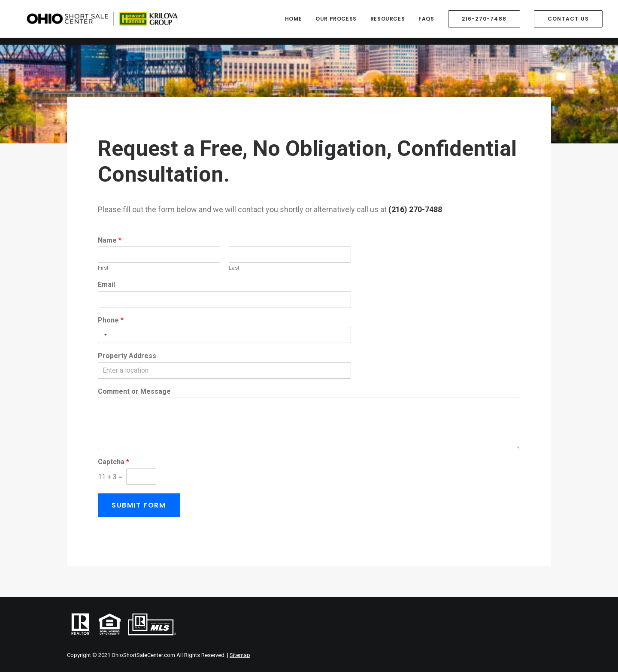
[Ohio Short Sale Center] (130, 22)
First (103, 268)
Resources (388, 22)
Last (234, 268)
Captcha (114, 462)
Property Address (127, 356)
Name (110, 240)
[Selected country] (104, 335)
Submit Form (139, 505)
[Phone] (224, 335)
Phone (111, 320)
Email (106, 284)
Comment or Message (134, 391)
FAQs (426, 22)
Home (293, 22)
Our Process (336, 22)
